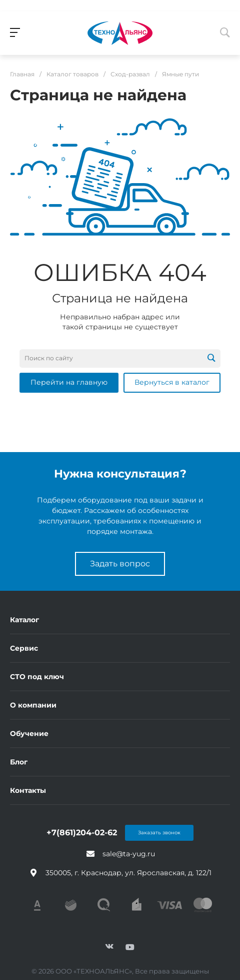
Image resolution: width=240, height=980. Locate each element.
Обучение (29, 734)
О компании (33, 705)
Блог (19, 762)
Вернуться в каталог (172, 382)
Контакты (28, 790)
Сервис (24, 648)
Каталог (24, 620)
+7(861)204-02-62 (82, 833)
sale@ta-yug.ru (129, 854)
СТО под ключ (37, 677)
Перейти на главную (69, 382)
